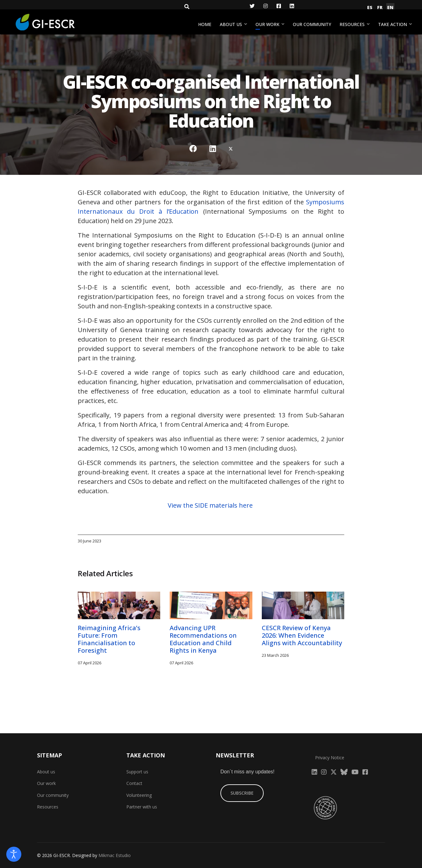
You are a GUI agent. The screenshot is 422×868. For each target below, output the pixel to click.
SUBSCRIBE (242, 793)
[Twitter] (252, 6)
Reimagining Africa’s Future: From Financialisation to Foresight (109, 639)
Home (205, 24)
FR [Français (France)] (380, 7)
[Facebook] (279, 6)
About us (231, 24)
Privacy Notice (330, 758)
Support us (137, 772)
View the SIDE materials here (211, 505)
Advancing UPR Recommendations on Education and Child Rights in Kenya (203, 639)
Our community (312, 24)
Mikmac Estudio (115, 855)
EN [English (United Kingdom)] (390, 7)
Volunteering (139, 795)
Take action (393, 24)
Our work (267, 24)
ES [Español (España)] (370, 7)
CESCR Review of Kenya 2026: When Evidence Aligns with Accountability (302, 635)
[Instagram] (266, 6)
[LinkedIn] (292, 6)
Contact (134, 783)
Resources (352, 24)
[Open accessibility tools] (14, 854)
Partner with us (142, 807)
